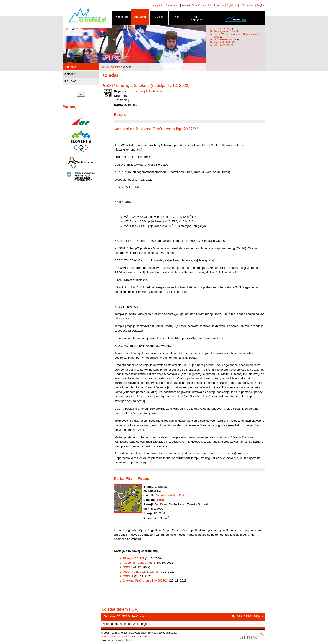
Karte (178, 18)
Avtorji (125, 636)
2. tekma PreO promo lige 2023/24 (146, 580)
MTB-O (126, 616)
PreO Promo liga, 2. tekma (140, 572)
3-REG (248, 616)
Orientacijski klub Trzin (147, 91)
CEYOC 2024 (222, 29)
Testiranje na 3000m (225, 39)
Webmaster (249, 5)
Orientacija (121, 18)
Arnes (129, 640)
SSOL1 (128, 567)
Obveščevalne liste (202, 5)
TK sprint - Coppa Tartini (139, 563)
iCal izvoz (70, 81)
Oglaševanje (234, 5)
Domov (105, 67)
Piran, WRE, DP (134, 558)
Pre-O (135, 616)
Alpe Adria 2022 (223, 42)
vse (261, 616)
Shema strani (173, 5)
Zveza (159, 18)
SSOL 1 (128, 576)
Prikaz (161, 500)
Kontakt (186, 5)
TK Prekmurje (222, 45)
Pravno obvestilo (111, 636)
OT (118, 616)
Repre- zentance (197, 19)
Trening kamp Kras (224, 31)
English (261, 5)
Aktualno (140, 18)
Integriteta (158, 5)
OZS (239, 616)
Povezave (219, 5)
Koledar (70, 74)
